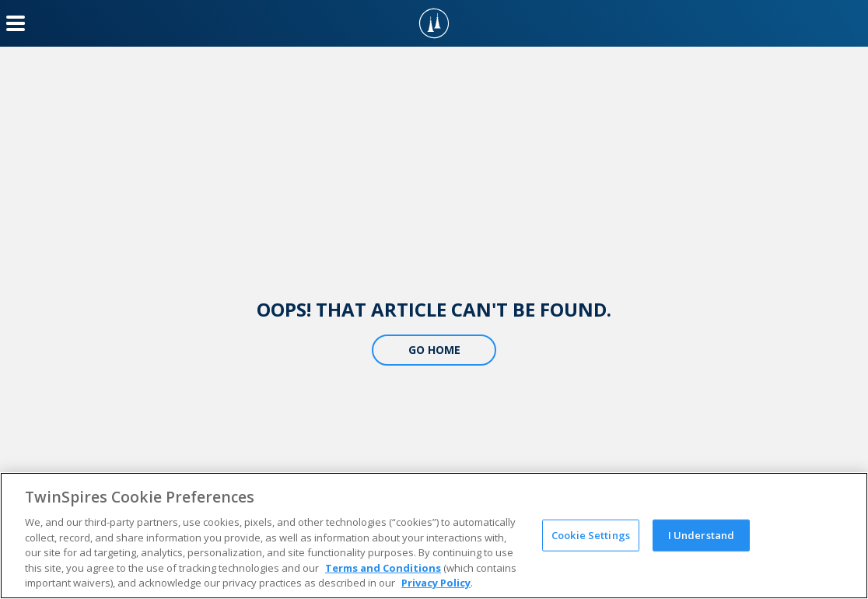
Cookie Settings (591, 534)
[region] (434, 536)
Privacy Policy (436, 583)
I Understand (702, 534)
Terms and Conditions (383, 568)
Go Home (434, 350)
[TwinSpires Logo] (434, 23)
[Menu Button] (16, 23)
